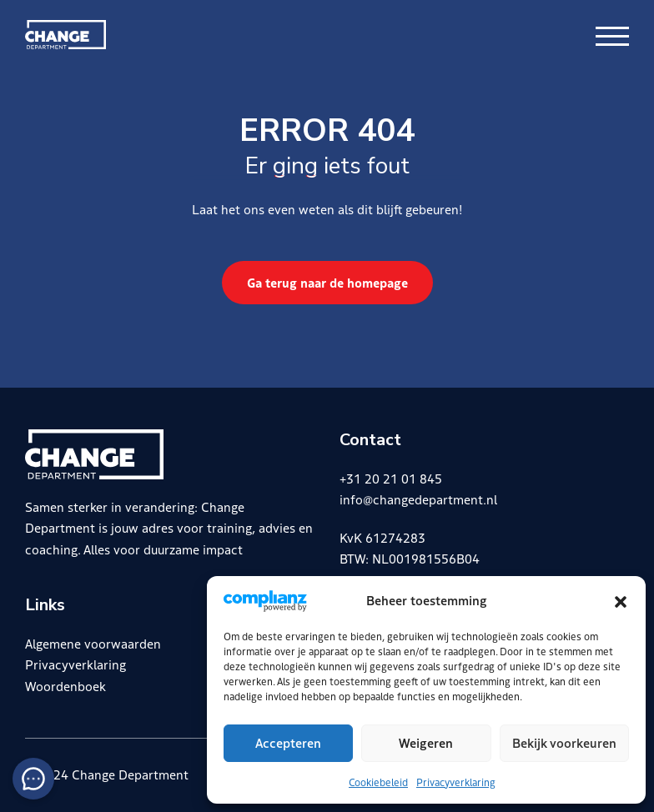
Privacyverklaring (456, 782)
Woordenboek (65, 686)
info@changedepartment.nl (418, 499)
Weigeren (426, 742)
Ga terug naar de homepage (327, 282)
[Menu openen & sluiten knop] (612, 35)
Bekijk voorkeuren (564, 742)
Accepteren (288, 742)
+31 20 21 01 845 (391, 478)
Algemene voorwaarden (93, 643)
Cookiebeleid (378, 782)
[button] (621, 600)
